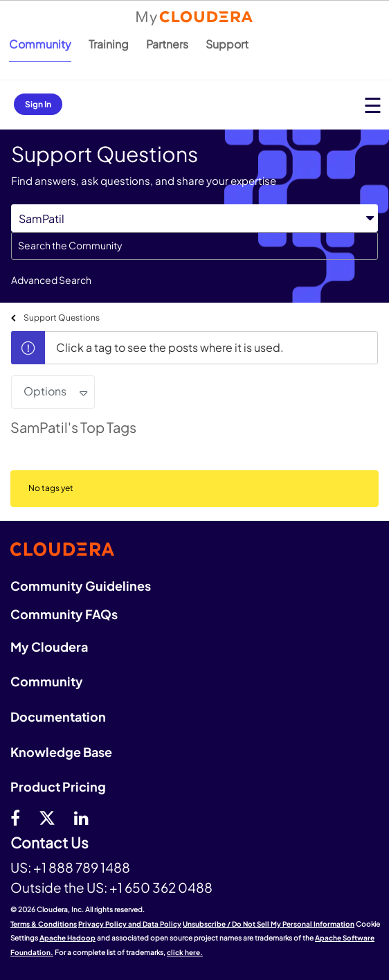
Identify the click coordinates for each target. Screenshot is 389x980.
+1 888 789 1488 (82, 867)
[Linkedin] (81, 817)
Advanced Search (51, 280)
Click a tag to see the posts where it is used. (170, 347)
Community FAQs (64, 614)
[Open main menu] (373, 105)
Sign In (38, 104)
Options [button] (45, 391)
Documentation (58, 716)
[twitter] (47, 817)
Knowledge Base (61, 752)
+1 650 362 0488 (161, 887)
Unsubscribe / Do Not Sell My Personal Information (269, 924)
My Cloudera (49, 647)
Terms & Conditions (44, 924)
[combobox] (194, 246)
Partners (167, 44)
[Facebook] (15, 817)
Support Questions (62, 318)
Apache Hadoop (67, 938)
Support (227, 44)
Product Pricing (58, 786)
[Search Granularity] (194, 219)
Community (40, 44)
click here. (185, 952)
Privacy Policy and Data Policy (130, 924)
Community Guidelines (81, 586)
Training (109, 44)
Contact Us (49, 843)
